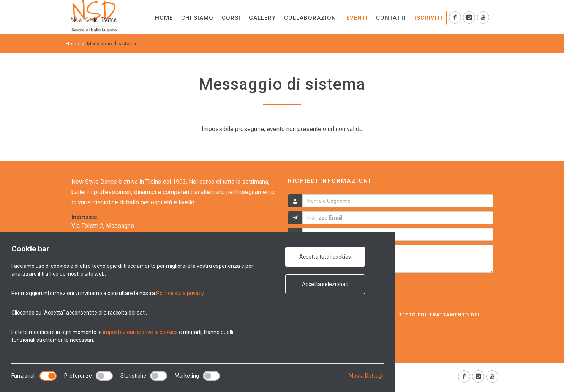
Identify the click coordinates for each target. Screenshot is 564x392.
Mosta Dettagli (366, 376)
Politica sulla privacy (180, 293)
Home (72, 43)
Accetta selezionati (325, 284)
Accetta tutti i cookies (325, 257)
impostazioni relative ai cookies (140, 332)
